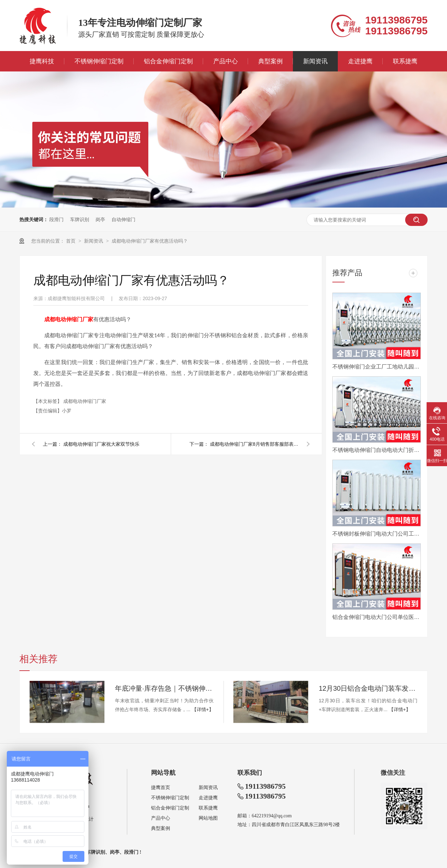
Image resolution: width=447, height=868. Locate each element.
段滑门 (56, 219)
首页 (71, 241)
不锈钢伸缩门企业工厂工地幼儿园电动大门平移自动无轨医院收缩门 (377, 367)
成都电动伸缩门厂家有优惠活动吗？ (150, 241)
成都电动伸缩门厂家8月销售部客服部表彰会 (254, 444)
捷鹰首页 (161, 788)
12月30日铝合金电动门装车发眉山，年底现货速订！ (368, 688)
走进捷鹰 (360, 61)
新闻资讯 (315, 61)
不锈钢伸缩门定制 (99, 61)
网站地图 (208, 818)
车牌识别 (80, 219)
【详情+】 (203, 709)
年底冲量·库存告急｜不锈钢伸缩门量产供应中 (164, 688)
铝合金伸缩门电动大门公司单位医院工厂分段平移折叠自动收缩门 (377, 617)
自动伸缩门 (123, 219)
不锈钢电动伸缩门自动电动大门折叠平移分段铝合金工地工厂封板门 (377, 450)
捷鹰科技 (42, 61)
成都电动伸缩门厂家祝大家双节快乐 (101, 444)
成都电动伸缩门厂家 (85, 401)
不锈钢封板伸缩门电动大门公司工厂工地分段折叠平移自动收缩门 (377, 534)
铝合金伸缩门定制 (168, 61)
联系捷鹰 (405, 61)
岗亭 (100, 219)
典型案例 (270, 61)
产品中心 (226, 61)
